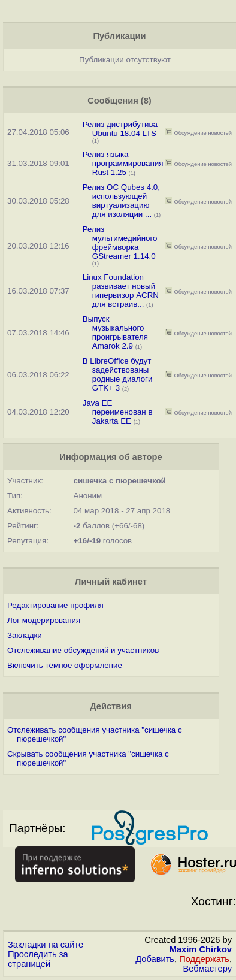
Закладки (25, 635)
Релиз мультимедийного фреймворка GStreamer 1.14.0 (120, 243)
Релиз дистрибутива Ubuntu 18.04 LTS (120, 129)
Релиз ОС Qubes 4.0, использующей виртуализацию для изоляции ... (121, 201)
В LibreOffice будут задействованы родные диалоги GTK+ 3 (118, 374)
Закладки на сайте (46, 945)
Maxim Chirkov (201, 949)
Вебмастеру (208, 969)
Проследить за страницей (38, 959)
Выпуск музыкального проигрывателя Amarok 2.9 (115, 332)
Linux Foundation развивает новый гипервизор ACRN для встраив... (121, 291)
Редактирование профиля (55, 605)
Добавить (155, 959)
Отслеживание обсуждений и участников (83, 650)
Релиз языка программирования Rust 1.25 (123, 163)
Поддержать (204, 959)
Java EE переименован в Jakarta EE (118, 412)
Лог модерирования (44, 620)
